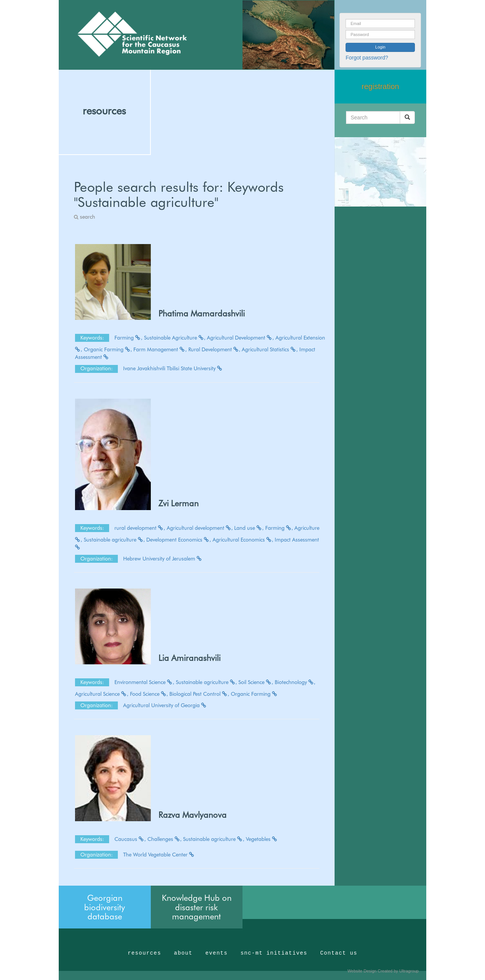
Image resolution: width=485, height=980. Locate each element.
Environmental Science (144, 682)
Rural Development (214, 349)
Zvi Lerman (178, 503)
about (183, 953)
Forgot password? (367, 58)
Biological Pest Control (199, 694)
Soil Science (256, 682)
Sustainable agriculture (114, 540)
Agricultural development (200, 528)
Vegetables (262, 839)
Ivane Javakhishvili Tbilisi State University (173, 368)
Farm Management (160, 349)
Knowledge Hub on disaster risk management (197, 907)
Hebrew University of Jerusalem (163, 559)
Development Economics (179, 540)
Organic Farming (108, 349)
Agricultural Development (240, 338)
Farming (128, 338)
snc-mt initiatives (274, 953)
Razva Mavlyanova (192, 815)
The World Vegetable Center (159, 855)
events (217, 953)
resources (104, 111)
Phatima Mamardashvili (202, 313)
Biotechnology (295, 682)
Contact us (339, 953)
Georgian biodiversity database (105, 907)
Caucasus (130, 839)
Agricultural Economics (243, 540)
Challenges (165, 839)
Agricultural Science (102, 694)
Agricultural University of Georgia (165, 705)
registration (380, 86)
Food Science (149, 694)
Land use (249, 528)
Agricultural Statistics (270, 349)
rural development (140, 528)
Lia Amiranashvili (189, 658)
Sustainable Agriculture (175, 338)
